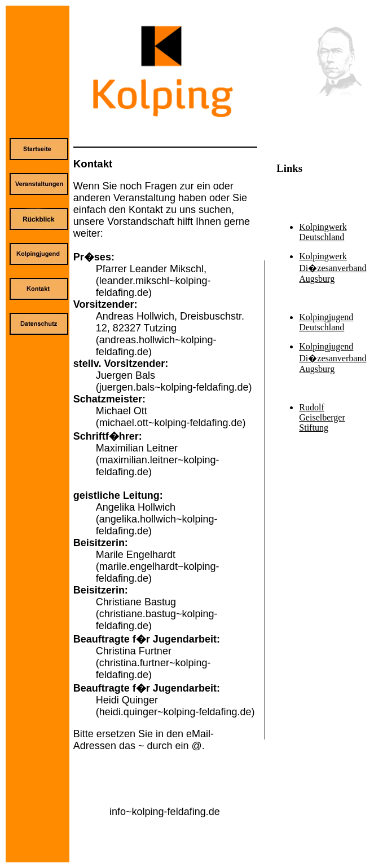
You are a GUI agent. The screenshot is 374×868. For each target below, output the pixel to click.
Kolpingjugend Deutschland (326, 322)
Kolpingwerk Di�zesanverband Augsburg (333, 267)
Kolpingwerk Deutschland (323, 232)
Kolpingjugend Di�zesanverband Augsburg (333, 358)
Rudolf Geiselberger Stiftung (322, 417)
